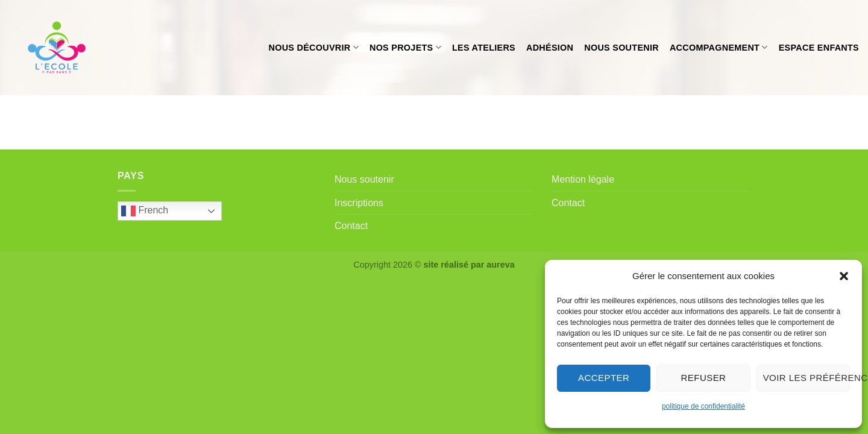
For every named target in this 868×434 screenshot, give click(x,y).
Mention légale (583, 179)
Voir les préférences (807, 378)
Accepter (604, 378)
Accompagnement (719, 47)
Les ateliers (484, 48)
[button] (844, 276)
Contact (351, 226)
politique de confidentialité (703, 406)
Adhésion (550, 48)
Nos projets (405, 47)
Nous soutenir (621, 48)
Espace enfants (819, 48)
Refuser (704, 378)
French (145, 211)
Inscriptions (359, 203)
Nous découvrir (314, 47)
